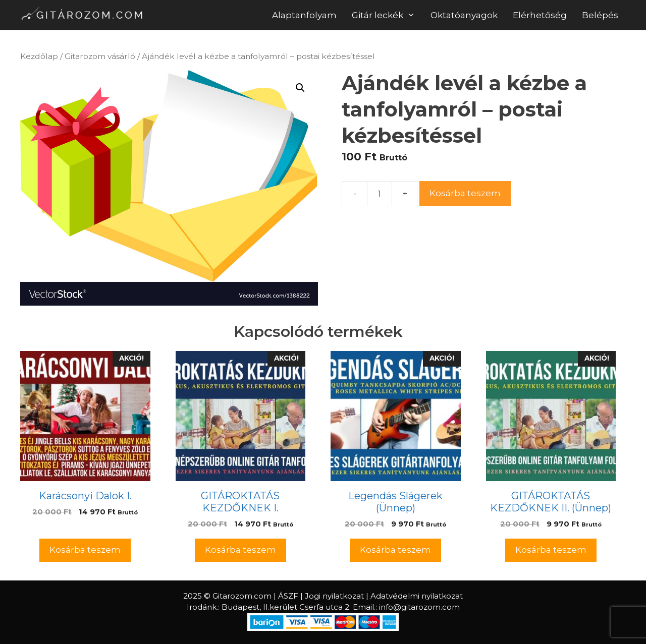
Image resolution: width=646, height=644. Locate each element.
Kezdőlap (39, 56)
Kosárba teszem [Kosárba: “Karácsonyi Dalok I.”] (85, 550)
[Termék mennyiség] (380, 194)
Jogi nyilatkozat (334, 596)
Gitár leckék (387, 15)
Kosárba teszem (465, 193)
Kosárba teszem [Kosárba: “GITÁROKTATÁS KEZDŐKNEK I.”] (240, 550)
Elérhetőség (540, 15)
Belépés (600, 15)
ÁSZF (288, 596)
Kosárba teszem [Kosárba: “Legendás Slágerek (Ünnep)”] (395, 550)
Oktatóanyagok (464, 15)
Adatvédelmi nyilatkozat (417, 596)
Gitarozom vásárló (100, 56)
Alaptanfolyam (304, 15)
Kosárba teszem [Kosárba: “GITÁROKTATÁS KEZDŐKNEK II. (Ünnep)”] (551, 550)
